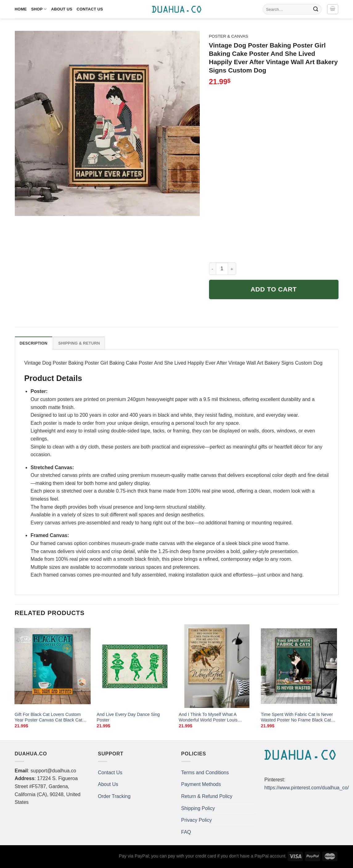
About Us (62, 9)
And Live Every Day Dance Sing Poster (128, 717)
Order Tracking (114, 796)
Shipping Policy (198, 808)
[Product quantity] (222, 269)
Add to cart (274, 289)
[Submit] (316, 9)
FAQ (186, 832)
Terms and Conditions (205, 773)
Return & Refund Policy (207, 796)
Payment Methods (201, 784)
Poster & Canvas (229, 36)
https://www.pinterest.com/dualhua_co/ (307, 788)
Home (21, 9)
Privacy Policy (197, 820)
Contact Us (90, 9)
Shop (39, 9)
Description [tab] (34, 343)
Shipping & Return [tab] (79, 343)
